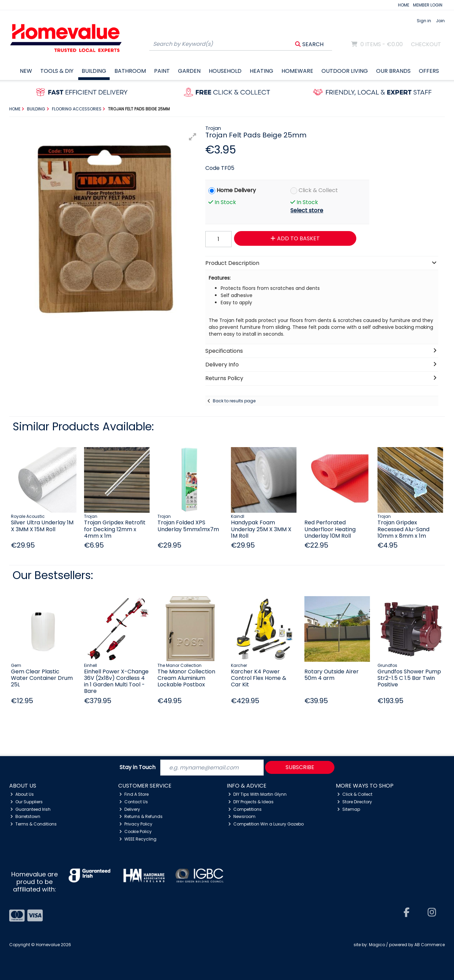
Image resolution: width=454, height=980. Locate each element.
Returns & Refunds (141, 816)
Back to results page (234, 401)
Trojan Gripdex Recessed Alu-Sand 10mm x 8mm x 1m (403, 529)
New (26, 71)
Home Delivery (236, 190)
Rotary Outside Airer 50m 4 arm (332, 675)
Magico (377, 945)
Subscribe (300, 767)
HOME (404, 5)
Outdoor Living (345, 71)
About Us (22, 794)
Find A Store (134, 794)
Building (94, 71)
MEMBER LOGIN (428, 5)
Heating (262, 71)
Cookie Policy (135, 831)
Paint (162, 71)
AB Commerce (430, 945)
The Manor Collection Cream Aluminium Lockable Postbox (186, 678)
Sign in (424, 21)
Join (440, 21)
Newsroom (242, 816)
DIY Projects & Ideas (251, 802)
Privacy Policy (136, 824)
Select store (307, 210)
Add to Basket (295, 238)
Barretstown (25, 816)
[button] (193, 137)
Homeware (297, 71)
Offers (429, 71)
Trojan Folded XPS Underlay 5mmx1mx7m (188, 526)
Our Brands (393, 71)
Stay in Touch (137, 768)
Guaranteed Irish (30, 809)
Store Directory (355, 802)
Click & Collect (318, 190)
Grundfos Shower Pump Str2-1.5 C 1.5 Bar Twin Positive (409, 678)
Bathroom (130, 71)
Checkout (426, 44)
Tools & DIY (57, 71)
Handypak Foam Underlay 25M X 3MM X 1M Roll (261, 529)
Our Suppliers (26, 802)
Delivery (130, 809)
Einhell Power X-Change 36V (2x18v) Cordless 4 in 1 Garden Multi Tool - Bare (116, 681)
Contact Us (134, 802)
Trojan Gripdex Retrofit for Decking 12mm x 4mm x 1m (115, 529)
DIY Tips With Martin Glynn (257, 794)
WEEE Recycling (138, 839)
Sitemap (349, 809)
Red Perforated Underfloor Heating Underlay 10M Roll (330, 529)
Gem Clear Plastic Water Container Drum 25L (42, 678)
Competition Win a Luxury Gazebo (266, 824)
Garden (189, 71)
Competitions (245, 809)
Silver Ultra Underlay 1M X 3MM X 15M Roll (42, 526)
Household (225, 71)
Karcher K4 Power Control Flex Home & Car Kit (259, 678)
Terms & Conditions (33, 824)
